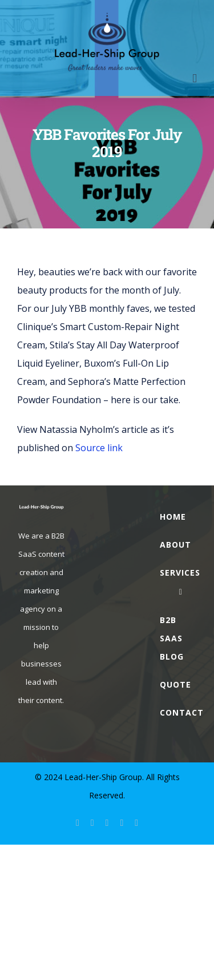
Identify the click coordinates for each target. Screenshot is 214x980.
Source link (99, 448)
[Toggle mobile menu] (195, 79)
